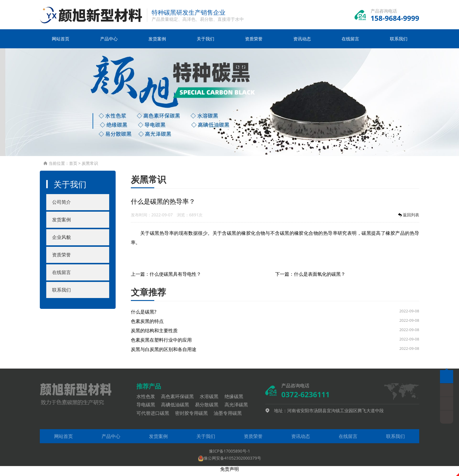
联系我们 (399, 42)
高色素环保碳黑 (180, 400)
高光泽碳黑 (239, 408)
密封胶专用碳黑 (194, 417)
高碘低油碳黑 (177, 408)
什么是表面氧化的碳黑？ (320, 278)
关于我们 (205, 42)
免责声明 (229, 473)
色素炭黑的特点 (147, 325)
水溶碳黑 (211, 400)
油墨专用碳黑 (230, 417)
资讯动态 (302, 42)
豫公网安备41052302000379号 (229, 462)
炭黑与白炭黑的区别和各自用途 (164, 353)
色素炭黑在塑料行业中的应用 (161, 344)
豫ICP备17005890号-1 (230, 455)
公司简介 (61, 206)
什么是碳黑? (144, 316)
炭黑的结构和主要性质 (154, 334)
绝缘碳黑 (236, 400)
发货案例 (157, 42)
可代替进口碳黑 (155, 417)
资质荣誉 (254, 42)
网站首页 (61, 42)
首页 (73, 167)
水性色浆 (148, 400)
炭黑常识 (90, 167)
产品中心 (109, 42)
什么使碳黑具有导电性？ (175, 278)
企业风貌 (61, 241)
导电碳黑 (148, 408)
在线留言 (350, 42)
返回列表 (408, 219)
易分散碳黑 (209, 408)
